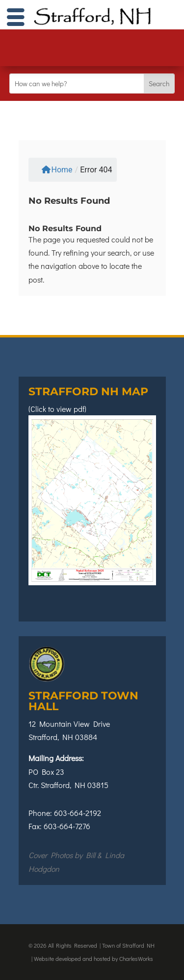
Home (57, 170)
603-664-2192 (78, 813)
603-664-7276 (67, 826)
